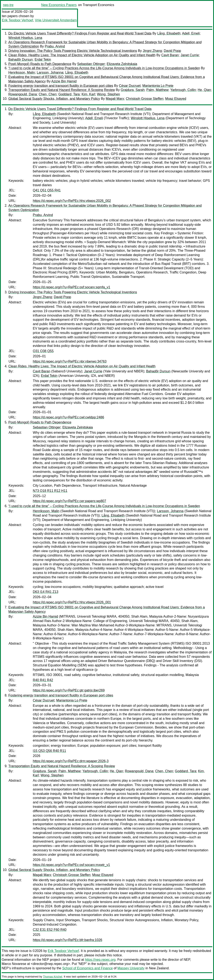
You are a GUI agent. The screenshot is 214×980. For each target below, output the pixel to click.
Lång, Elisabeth (169, 33)
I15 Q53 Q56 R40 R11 (49, 751)
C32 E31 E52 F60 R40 (50, 930)
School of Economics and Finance (88, 968)
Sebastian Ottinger (91, 64)
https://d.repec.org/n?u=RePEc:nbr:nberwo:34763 (70, 361)
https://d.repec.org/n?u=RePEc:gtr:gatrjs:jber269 (69, 690)
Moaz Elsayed (176, 99)
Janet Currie (190, 55)
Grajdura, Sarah (132, 90)
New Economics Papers (59, 5)
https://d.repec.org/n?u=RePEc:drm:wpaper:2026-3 (71, 761)
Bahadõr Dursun (21, 60)
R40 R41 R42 (43, 680)
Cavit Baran (170, 55)
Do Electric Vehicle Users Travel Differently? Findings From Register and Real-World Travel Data (80, 33)
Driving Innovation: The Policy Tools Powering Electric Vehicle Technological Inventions (73, 51)
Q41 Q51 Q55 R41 (47, 190)
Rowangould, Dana (23, 94)
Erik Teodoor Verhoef (17, 20)
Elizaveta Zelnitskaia (122, 64)
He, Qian (204, 90)
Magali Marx (115, 99)
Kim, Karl (88, 94)
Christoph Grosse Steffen (145, 99)
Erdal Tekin (43, 60)
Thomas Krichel (52, 977)
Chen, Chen (48, 94)
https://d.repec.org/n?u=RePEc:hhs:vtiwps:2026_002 (72, 201)
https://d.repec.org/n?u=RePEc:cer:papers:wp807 (69, 501)
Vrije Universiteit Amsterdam (56, 20)
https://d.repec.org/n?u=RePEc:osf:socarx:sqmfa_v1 (71, 287)
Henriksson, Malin (22, 72)
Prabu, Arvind (55, 46)
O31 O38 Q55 (43, 351)
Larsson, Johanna (50, 72)
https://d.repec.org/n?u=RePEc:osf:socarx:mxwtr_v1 (71, 865)
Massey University (131, 968)
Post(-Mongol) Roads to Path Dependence (40, 64)
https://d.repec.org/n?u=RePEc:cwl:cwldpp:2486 (68, 417)
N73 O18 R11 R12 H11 (50, 491)
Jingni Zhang (152, 51)
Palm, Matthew (157, 90)
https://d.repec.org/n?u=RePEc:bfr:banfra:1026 (68, 940)
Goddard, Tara (69, 94)
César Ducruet (130, 86)
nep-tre (8, 5)
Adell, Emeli (191, 33)
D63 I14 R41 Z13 (46, 592)
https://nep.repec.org (100, 960)
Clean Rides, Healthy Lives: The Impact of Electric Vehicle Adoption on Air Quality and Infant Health (82, 55)
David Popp (173, 51)
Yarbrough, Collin (183, 90)
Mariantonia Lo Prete (158, 86)
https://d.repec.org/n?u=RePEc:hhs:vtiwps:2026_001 (72, 602)
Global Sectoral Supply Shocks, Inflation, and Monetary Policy (54, 99)
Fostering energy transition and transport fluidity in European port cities (61, 86)
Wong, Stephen (108, 94)
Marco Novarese (14, 964)
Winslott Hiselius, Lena (25, 38)
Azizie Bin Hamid (64, 81)
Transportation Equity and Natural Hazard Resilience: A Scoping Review (62, 90)
